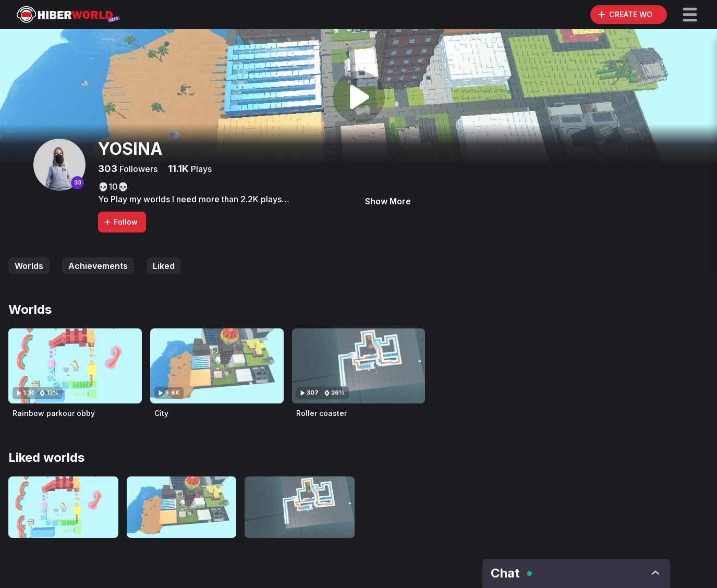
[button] (690, 15)
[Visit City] (217, 366)
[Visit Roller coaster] (359, 366)
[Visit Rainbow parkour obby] (75, 366)
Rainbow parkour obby (54, 413)
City (161, 413)
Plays (200, 169)
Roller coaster (321, 413)
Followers (137, 169)
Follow (120, 222)
